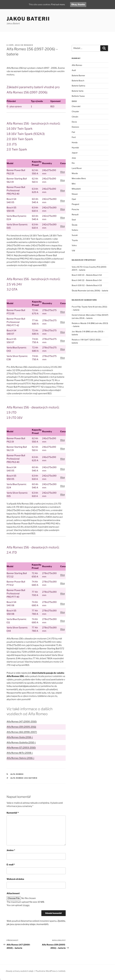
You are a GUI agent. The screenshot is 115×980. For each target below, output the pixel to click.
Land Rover (77, 168)
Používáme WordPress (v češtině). (51, 971)
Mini (74, 184)
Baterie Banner (78, 75)
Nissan (75, 194)
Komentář (13, 813)
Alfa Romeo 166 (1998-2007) (22, 732)
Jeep (74, 158)
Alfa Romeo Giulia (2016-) (20, 737)
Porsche (75, 209)
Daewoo (75, 127)
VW (73, 251)
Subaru (75, 230)
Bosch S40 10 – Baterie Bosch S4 (87, 275)
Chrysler (75, 111)
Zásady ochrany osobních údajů (20, 971)
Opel (74, 199)
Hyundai (75, 148)
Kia (73, 163)
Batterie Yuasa (78, 96)
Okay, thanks (79, 4)
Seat (74, 220)
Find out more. (58, 4)
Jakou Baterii (28, 19)
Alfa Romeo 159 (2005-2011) (21, 727)
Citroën (75, 117)
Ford (74, 137)
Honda (75, 142)
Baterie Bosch (78, 81)
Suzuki (75, 235)
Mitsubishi (76, 189)
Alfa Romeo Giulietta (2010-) (21, 743)
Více (62, 172)
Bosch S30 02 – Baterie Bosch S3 (87, 285)
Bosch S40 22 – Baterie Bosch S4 (87, 280)
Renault (75, 214)
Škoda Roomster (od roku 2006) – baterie (90, 291)
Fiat (73, 132)
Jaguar (75, 153)
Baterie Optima (78, 86)
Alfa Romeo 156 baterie (24, 778)
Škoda (75, 225)
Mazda (75, 173)
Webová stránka (15, 879)
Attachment (13, 893)
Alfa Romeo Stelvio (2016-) (20, 758)
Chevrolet (76, 106)
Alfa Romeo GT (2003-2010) (21, 748)
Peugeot (75, 204)
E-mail (11, 865)
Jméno (11, 850)
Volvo (74, 245)
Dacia (74, 122)
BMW (74, 101)
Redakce (29, 45)
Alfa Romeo (17, 774)
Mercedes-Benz (79, 178)
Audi (74, 70)
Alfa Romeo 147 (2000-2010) (22, 722)
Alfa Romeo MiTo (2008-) (20, 753)
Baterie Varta (78, 91)
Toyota (75, 240)
